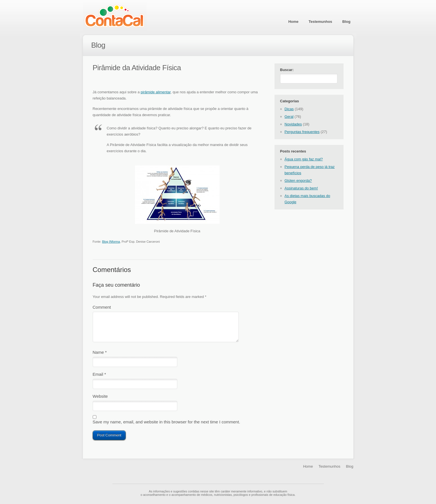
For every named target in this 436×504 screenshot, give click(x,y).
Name (100, 352)
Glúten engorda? (298, 182)
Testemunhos (320, 22)
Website (100, 398)
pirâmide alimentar (156, 92)
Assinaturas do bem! (301, 189)
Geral (289, 118)
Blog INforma (111, 242)
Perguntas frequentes (302, 133)
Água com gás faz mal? (304, 160)
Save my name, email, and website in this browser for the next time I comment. (167, 425)
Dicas (289, 110)
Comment (102, 307)
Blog (347, 22)
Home (293, 22)
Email (99, 375)
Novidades (293, 125)
